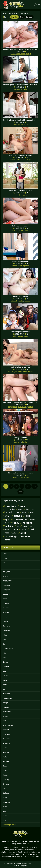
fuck (17, 526)
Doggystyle (7, 581)
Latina (5, 807)
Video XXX (25, 844)
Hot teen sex (20, 841)
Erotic (5, 770)
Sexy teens (29, 841)
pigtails (6, 529)
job (30, 526)
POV (4, 653)
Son (4, 639)
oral (19, 442)
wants (25, 195)
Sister (5, 680)
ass (6, 523)
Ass (4, 563)
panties (30, 407)
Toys (5, 721)
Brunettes (7, 594)
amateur (9, 506)
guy (6, 519)
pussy (13, 54)
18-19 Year (7, 694)
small (7, 512)
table (20, 477)
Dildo (5, 798)
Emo (4, 820)
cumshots (22, 407)
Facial (5, 617)
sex (15, 89)
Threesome (7, 698)
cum (6, 516)
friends (20, 336)
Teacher (6, 707)
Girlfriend (6, 626)
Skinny (5, 635)
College (6, 793)
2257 (36, 863)
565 (20, 492)
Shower (6, 716)
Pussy (5, 558)
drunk (22, 529)
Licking (5, 662)
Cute (5, 644)
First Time (6, 734)
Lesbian (6, 748)
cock (15, 195)
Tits (4, 567)
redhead (25, 537)
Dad (4, 658)
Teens (5, 554)
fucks (21, 301)
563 (28, 486)
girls (15, 336)
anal (22, 533)
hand (24, 526)
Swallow (6, 667)
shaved (12, 160)
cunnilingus (21, 54)
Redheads (7, 712)
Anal (4, 671)
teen (15, 124)
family (25, 442)
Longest (29, 17)
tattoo (7, 540)
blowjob (14, 301)
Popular (14, 17)
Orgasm (6, 603)
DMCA (17, 866)
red (30, 529)
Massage (6, 743)
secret (20, 89)
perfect (27, 301)
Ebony (5, 816)
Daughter (6, 703)
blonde (16, 516)
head (6, 533)
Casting (6, 780)
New (22, 17)
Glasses (6, 761)
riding (28, 54)
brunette (29, 509)
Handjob (6, 752)
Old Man (6, 784)
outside (8, 526)
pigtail (13, 533)
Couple (6, 676)
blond (31, 372)
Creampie (7, 739)
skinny (19, 160)
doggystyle (23, 372)
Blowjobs (6, 572)
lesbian (32, 519)
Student (6, 730)
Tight (5, 599)
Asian (5, 811)
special (26, 266)
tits (19, 124)
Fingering (6, 630)
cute (26, 336)
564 (35, 486)
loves (20, 266)
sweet (14, 266)
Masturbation (8, 725)
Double (5, 775)
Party (5, 757)
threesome (19, 519)
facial (31, 512)
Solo (4, 789)
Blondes (6, 612)
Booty (5, 685)
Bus (4, 689)
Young (5, 621)
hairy (14, 529)
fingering (26, 523)
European (6, 590)
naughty (25, 124)
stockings (10, 537)
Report (24, 866)
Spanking (6, 802)
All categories (9, 825)
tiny (20, 195)
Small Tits (6, 608)
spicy (26, 89)
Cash (5, 766)
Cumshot (6, 585)
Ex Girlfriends (8, 649)
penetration (9, 509)
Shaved (6, 576)
